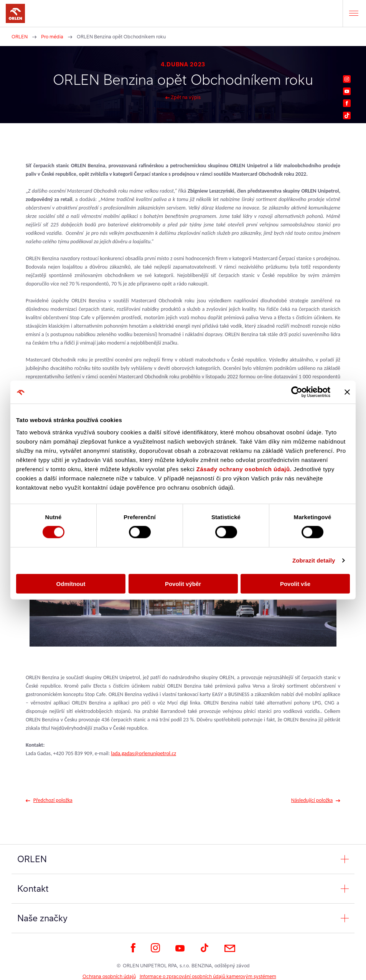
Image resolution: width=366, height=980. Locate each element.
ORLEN (20, 37)
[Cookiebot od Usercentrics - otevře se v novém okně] (297, 392)
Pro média (52, 37)
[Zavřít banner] (347, 392)
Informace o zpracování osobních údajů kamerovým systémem (208, 976)
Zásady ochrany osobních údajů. (244, 469)
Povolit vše (295, 583)
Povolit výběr (183, 583)
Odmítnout (71, 583)
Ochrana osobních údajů (109, 976)
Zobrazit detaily (314, 560)
